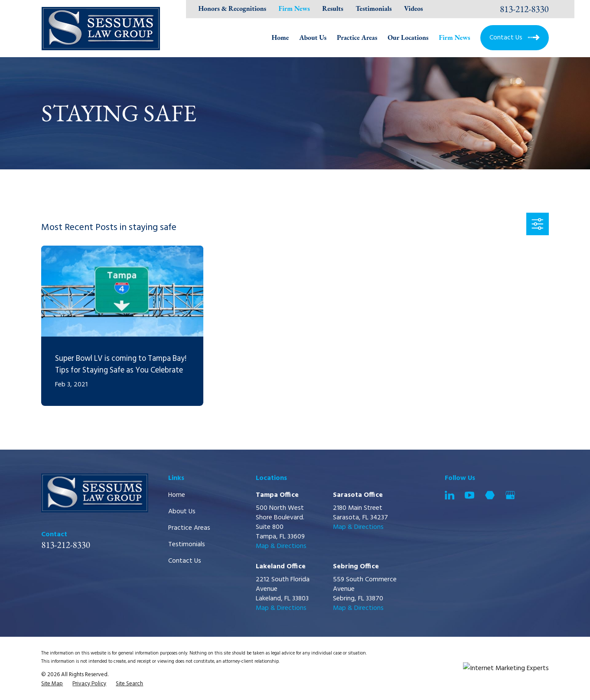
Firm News (294, 8)
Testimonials (373, 8)
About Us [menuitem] (313, 37)
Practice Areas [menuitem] (357, 37)
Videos (414, 8)
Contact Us (185, 561)
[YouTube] (469, 495)
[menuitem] (52, 684)
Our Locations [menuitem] (408, 37)
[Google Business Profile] (510, 495)
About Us (182, 512)
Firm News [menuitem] (454, 37)
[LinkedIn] (450, 495)
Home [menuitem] (280, 37)
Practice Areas (189, 528)
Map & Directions (281, 546)
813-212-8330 (524, 9)
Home (177, 495)
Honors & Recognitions (232, 8)
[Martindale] (490, 495)
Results (333, 8)
